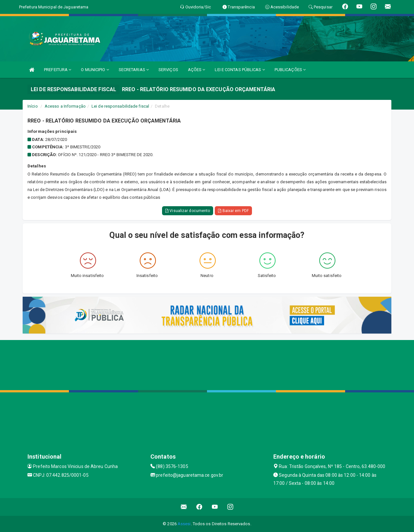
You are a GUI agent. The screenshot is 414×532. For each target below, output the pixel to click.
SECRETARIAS (134, 70)
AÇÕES (197, 70)
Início (33, 106)
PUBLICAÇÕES (290, 70)
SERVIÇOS (168, 70)
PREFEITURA (58, 70)
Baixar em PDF (233, 211)
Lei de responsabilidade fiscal (120, 106)
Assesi (184, 524)
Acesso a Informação (65, 106)
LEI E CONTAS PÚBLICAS (240, 70)
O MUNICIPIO (95, 70)
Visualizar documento (188, 211)
